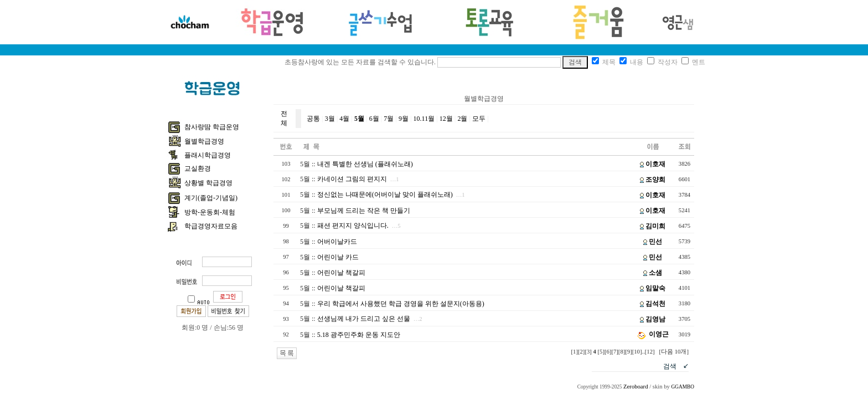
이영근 (659, 334)
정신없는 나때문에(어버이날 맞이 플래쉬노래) (385, 195)
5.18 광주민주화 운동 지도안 (359, 335)
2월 (462, 119)
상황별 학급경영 (208, 183)
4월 (344, 119)
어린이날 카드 (338, 257)
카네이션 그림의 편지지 (352, 179)
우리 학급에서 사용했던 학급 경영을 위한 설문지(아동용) (401, 304)
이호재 (655, 164)
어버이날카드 (337, 242)
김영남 (655, 319)
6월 (374, 119)
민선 (655, 242)
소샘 (655, 273)
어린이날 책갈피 (341, 273)
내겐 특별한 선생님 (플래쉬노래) (365, 164)
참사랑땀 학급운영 (212, 127)
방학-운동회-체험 (210, 212)
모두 (479, 119)
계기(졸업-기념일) (211, 198)
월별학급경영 (204, 141)
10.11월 (424, 119)
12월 (446, 119)
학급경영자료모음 (211, 226)
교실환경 (198, 168)
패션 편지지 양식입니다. (353, 226)
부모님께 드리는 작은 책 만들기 (364, 211)
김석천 (655, 304)
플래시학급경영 (208, 155)
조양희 (655, 180)
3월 (330, 119)
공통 (313, 119)
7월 (389, 119)
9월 (404, 119)
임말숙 (655, 288)
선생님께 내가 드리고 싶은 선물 (364, 319)
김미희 (655, 226)
